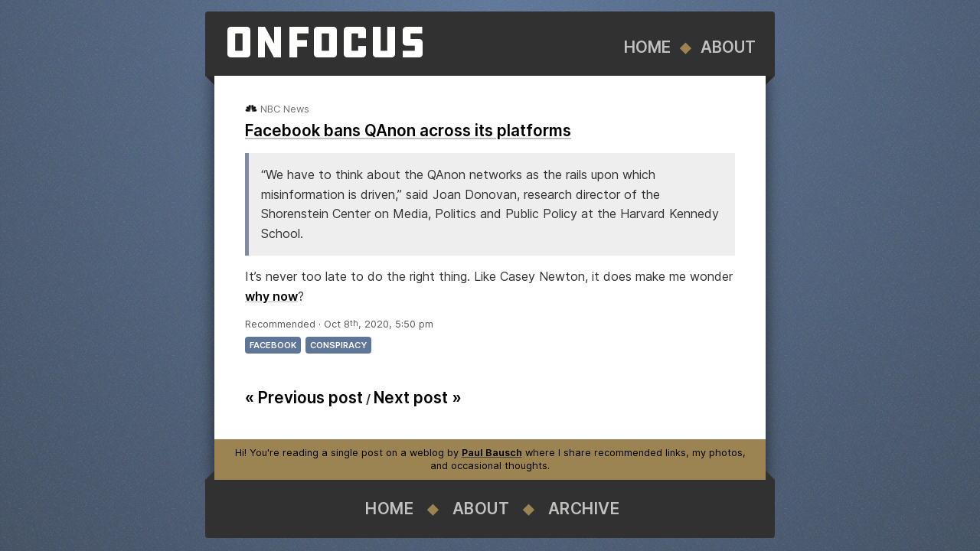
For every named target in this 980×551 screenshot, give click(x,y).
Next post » (418, 398)
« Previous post (304, 398)
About (728, 47)
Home (647, 47)
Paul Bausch (492, 453)
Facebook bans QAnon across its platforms (408, 130)
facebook (273, 345)
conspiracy (338, 345)
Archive (584, 509)
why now (271, 296)
